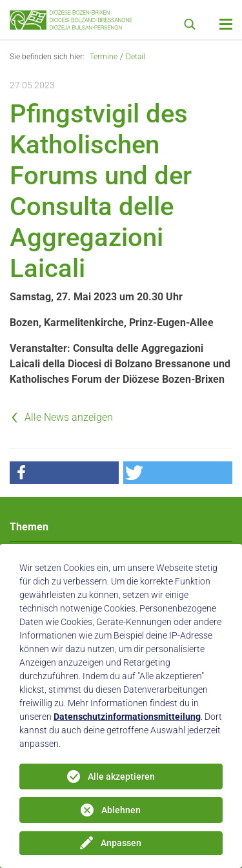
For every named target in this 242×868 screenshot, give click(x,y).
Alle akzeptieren (121, 776)
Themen (29, 527)
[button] (64, 473)
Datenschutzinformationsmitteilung (127, 717)
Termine (104, 57)
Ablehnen (121, 810)
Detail (136, 57)
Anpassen (121, 843)
